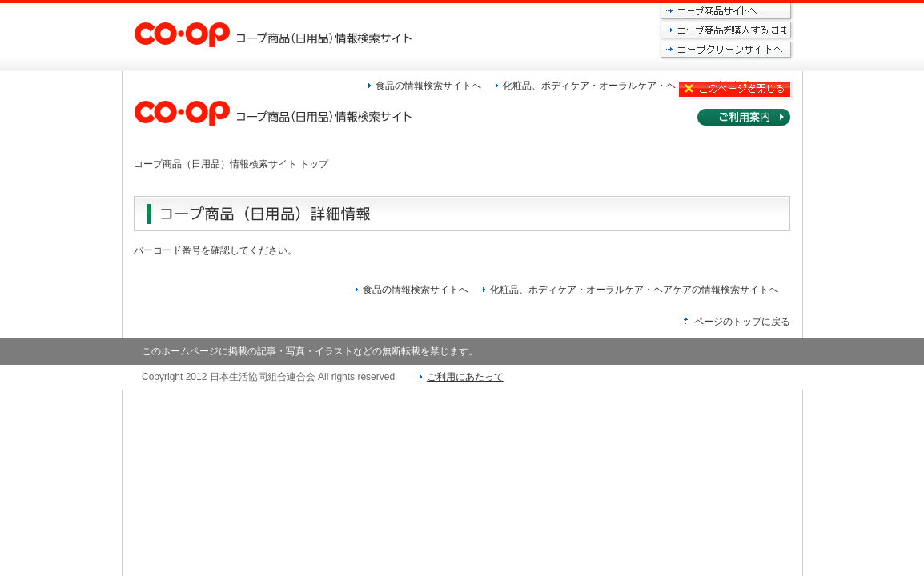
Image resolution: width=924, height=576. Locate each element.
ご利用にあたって (465, 377)
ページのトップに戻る (742, 322)
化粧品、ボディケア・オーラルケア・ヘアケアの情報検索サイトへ (634, 290)
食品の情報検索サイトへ (416, 290)
